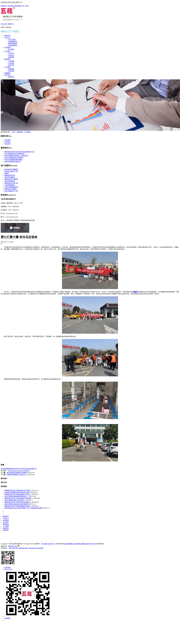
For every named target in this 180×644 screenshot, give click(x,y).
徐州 (13, 548)
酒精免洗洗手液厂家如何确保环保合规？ (18, 506)
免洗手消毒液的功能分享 (13, 162)
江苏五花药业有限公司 (29, 469)
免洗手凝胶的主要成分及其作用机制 (16, 504)
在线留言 (7, 73)
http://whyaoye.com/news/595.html (19, 471)
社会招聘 (11, 71)
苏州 (38, 548)
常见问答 (11, 65)
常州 (17, 548)
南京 (24, 548)
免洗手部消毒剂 (10, 177)
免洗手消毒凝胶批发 (11, 187)
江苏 (10, 548)
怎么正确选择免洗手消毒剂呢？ (15, 154)
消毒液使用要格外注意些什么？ (17, 475)
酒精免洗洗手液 (10, 175)
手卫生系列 (12, 40)
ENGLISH (4, 24)
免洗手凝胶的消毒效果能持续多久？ (16, 496)
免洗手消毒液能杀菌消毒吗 (13, 160)
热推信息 (4, 6)
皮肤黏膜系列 (13, 42)
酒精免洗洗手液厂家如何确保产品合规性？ (19, 498)
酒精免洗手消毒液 (10, 189)
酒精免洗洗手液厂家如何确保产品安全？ (18, 494)
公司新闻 (11, 61)
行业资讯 (11, 63)
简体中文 (11, 24)
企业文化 (11, 55)
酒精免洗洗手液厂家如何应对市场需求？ (18, 502)
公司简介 (11, 53)
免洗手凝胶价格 (10, 181)
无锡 (20, 548)
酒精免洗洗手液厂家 (11, 183)
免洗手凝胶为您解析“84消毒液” (17, 473)
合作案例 (7, 47)
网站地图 (18, 6)
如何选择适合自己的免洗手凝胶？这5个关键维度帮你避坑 (24, 508)
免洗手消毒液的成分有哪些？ (14, 158)
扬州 (42, 548)
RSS (23, 6)
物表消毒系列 (13, 43)
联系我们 (7, 75)
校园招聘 (11, 69)
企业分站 (11, 6)
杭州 (35, 548)
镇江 (27, 548)
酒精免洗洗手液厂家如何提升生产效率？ (18, 490)
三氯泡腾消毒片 (10, 185)
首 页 (14, 132)
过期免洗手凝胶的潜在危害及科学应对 (17, 492)
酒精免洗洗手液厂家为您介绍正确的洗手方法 (19, 152)
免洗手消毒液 (68, 544)
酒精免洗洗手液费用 (11, 179)
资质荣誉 (11, 57)
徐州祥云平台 (13, 546)
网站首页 (7, 36)
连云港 (31, 548)
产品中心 (7, 38)
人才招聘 (7, 67)
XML (27, 6)
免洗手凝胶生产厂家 (11, 191)
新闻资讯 (7, 59)
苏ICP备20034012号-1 (48, 544)
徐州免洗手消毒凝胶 (11, 169)
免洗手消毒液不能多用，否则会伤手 (16, 156)
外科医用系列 (13, 45)
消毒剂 (7, 173)
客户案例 (11, 49)
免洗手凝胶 (4, 469)
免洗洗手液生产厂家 (11, 171)
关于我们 (7, 51)
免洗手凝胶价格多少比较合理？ (15, 500)
